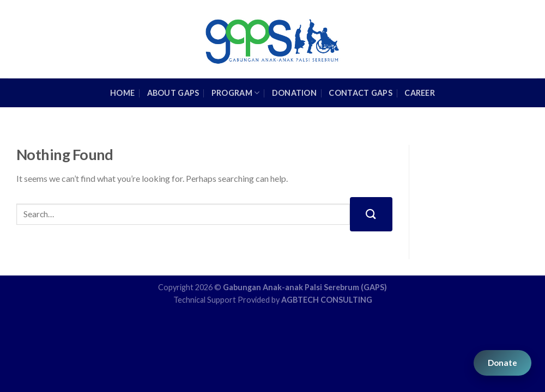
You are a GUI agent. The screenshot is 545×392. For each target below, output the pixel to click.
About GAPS (173, 93)
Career (420, 93)
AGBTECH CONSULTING (327, 300)
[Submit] (371, 214)
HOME (122, 93)
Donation (294, 93)
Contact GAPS (360, 93)
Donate (502, 363)
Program (236, 93)
